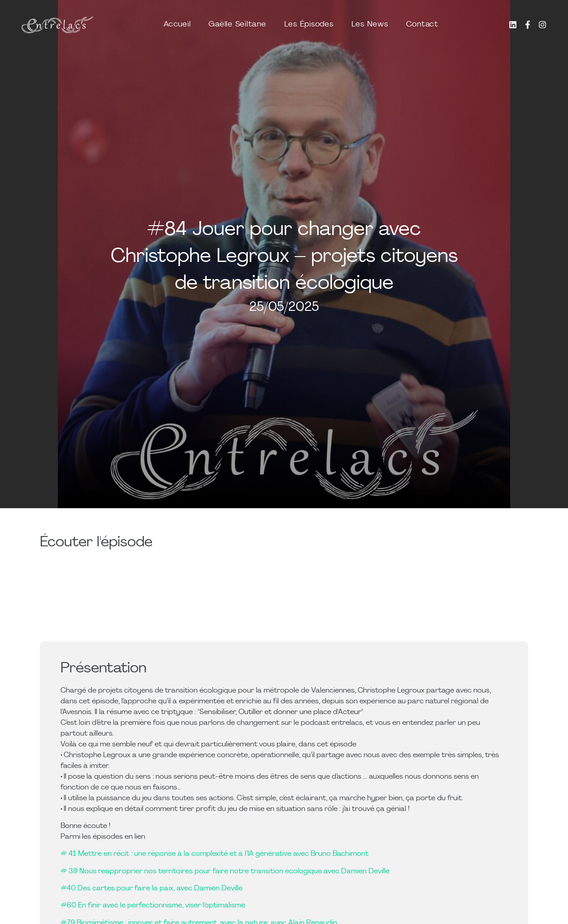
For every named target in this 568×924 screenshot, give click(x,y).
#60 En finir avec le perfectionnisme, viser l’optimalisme (153, 906)
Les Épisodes (309, 24)
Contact (422, 24)
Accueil (177, 24)
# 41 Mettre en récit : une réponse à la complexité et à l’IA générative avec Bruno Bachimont (215, 854)
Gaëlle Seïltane (237, 24)
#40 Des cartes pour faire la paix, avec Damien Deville (152, 889)
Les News (370, 24)
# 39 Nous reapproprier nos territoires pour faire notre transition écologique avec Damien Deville (225, 872)
